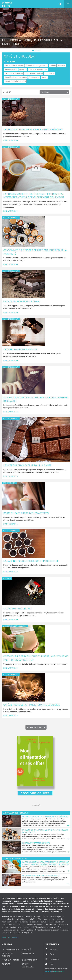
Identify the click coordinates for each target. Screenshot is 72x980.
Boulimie (23, 69)
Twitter (50, 954)
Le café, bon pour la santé (20, 349)
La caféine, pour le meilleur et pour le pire (31, 561)
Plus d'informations (10, 937)
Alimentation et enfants (14, 66)
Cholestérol (50, 73)
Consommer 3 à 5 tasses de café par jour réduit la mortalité (35, 252)
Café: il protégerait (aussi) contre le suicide (32, 705)
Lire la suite (11, 140)
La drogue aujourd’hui (18, 609)
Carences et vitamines (14, 73)
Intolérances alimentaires (15, 81)
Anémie (53, 66)
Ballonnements (11, 69)
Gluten (44, 77)
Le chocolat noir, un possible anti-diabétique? (33, 129)
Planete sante (7, 4)
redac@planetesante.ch (55, 971)
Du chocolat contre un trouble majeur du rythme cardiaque (35, 399)
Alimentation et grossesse (37, 66)
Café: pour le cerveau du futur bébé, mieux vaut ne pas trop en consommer (36, 658)
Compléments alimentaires (16, 77)
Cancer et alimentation (38, 69)
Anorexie (61, 66)
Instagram (52, 959)
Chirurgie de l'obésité (34, 73)
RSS (49, 964)
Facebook (51, 949)
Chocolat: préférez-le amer (21, 301)
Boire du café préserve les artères (26, 513)
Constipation (34, 77)
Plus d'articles (35, 727)
